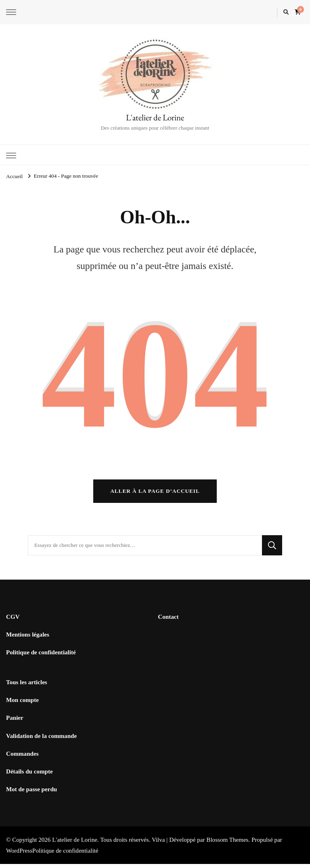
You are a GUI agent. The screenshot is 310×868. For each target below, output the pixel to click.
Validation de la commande (41, 740)
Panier (15, 722)
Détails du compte (29, 776)
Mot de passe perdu (31, 793)
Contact (168, 621)
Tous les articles (27, 686)
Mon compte (22, 704)
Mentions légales (28, 639)
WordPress (19, 855)
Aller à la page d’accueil (155, 495)
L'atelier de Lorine (155, 117)
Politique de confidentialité (41, 656)
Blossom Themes (227, 844)
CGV (13, 621)
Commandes (22, 758)
